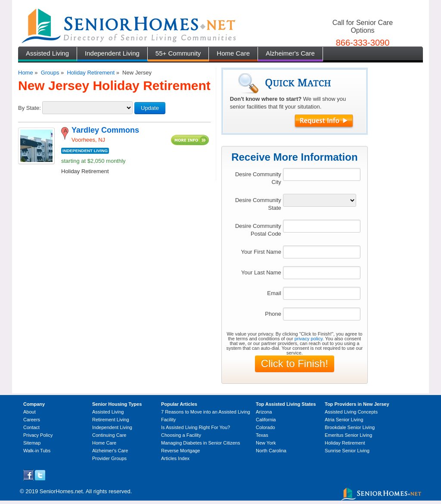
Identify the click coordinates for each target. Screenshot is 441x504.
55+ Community (178, 53)
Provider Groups (109, 458)
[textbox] (322, 174)
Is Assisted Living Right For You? (196, 427)
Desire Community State (258, 204)
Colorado (266, 427)
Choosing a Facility (181, 435)
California (266, 420)
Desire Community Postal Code (258, 230)
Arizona (264, 412)
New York (266, 443)
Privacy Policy (38, 435)
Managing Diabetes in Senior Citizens (200, 443)
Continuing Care (109, 435)
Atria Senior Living (344, 420)
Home (26, 73)
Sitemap (32, 443)
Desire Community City (258, 178)
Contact (31, 427)
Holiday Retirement (91, 73)
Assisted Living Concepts (351, 412)
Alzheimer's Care (290, 53)
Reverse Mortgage (181, 451)
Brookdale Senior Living (350, 427)
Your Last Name (261, 272)
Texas (262, 435)
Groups (50, 73)
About (30, 412)
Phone (273, 314)
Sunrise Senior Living (347, 451)
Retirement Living (111, 420)
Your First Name (261, 252)
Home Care (233, 53)
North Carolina (271, 451)
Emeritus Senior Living (348, 435)
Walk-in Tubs (37, 451)
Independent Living (112, 53)
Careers (32, 420)
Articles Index (175, 458)
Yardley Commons (105, 130)
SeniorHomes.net (61, 491)
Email (274, 293)
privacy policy (309, 339)
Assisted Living (47, 53)
